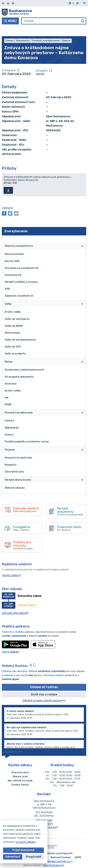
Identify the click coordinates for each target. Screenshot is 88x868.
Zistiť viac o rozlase (44, 685)
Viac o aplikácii (11, 642)
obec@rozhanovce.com (44, 818)
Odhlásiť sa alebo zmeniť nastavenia (44, 691)
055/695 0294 (44, 814)
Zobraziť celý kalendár (15, 604)
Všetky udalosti (11, 566)
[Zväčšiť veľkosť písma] (77, 3)
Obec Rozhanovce (54, 856)
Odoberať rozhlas (44, 678)
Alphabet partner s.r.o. (59, 852)
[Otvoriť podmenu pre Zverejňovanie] (82, 229)
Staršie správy (13, 742)
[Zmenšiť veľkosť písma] (73, 3)
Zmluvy (40, 65)
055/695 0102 (44, 811)
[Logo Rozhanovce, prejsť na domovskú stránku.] (44, 12)
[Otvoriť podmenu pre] (82, 237)
